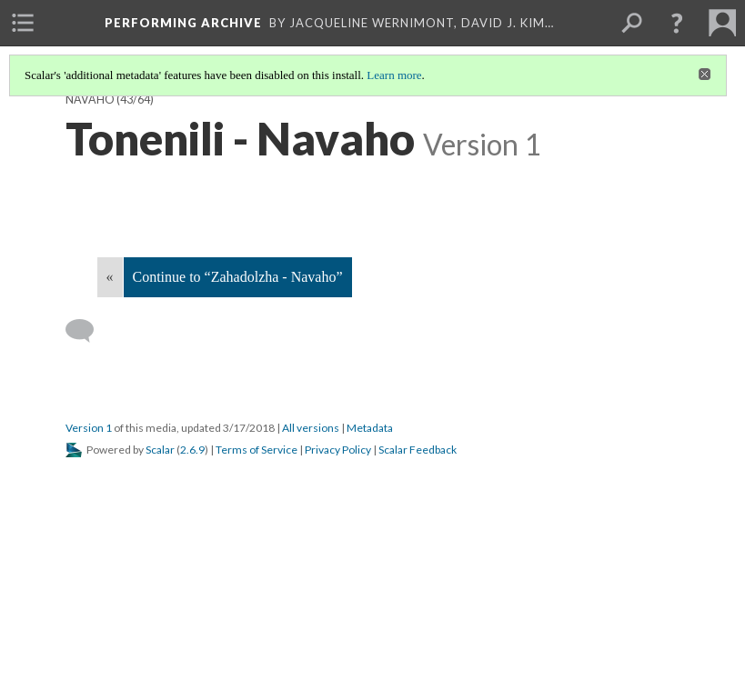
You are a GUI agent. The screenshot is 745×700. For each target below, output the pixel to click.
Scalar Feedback (418, 450)
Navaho (90, 100)
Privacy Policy (338, 450)
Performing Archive (183, 23)
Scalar (160, 450)
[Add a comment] (88, 331)
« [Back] (110, 277)
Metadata (370, 428)
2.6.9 (192, 450)
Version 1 (89, 428)
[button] (677, 23)
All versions (311, 428)
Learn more (394, 75)
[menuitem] (23, 23)
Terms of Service (257, 450)
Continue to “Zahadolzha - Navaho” (238, 277)
